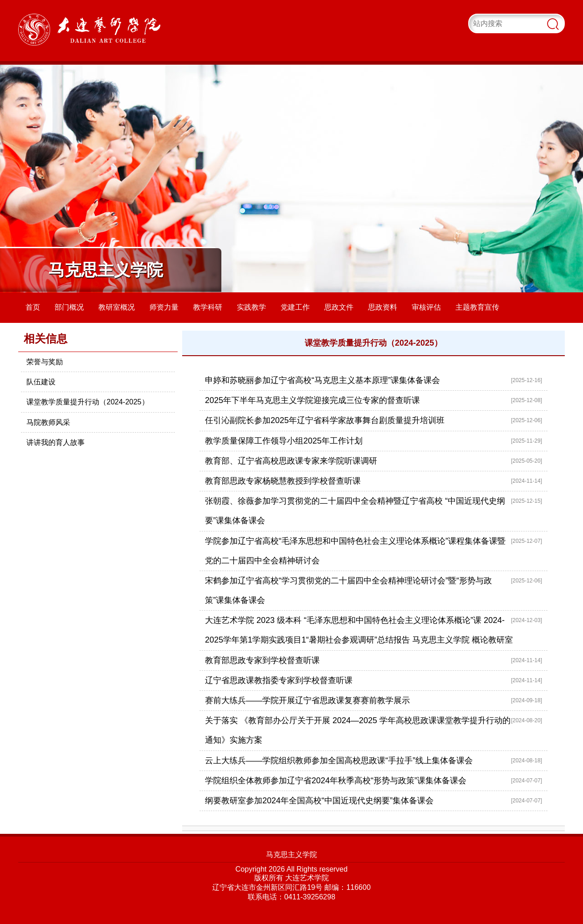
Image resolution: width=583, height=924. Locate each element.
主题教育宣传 (477, 307)
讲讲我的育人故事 (56, 442)
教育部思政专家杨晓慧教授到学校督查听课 (283, 481)
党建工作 (295, 307)
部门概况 (69, 307)
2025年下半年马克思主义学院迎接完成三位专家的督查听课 (312, 400)
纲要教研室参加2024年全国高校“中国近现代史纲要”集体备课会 (319, 801)
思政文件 (339, 307)
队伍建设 (41, 382)
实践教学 (251, 307)
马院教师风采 (48, 422)
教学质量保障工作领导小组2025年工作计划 (284, 441)
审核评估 (426, 307)
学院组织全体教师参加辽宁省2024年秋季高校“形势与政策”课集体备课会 (336, 781)
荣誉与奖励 (45, 362)
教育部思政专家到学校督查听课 (262, 660)
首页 (33, 307)
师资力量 (164, 307)
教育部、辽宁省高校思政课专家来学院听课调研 (291, 461)
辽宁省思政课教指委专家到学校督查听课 (279, 680)
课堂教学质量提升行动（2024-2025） (88, 402)
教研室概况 (117, 307)
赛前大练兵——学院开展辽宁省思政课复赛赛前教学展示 (307, 700)
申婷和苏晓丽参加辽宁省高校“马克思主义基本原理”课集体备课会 (322, 380)
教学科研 (208, 307)
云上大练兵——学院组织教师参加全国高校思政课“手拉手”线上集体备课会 (339, 761)
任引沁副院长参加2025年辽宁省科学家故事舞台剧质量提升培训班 (325, 420)
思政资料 (383, 307)
